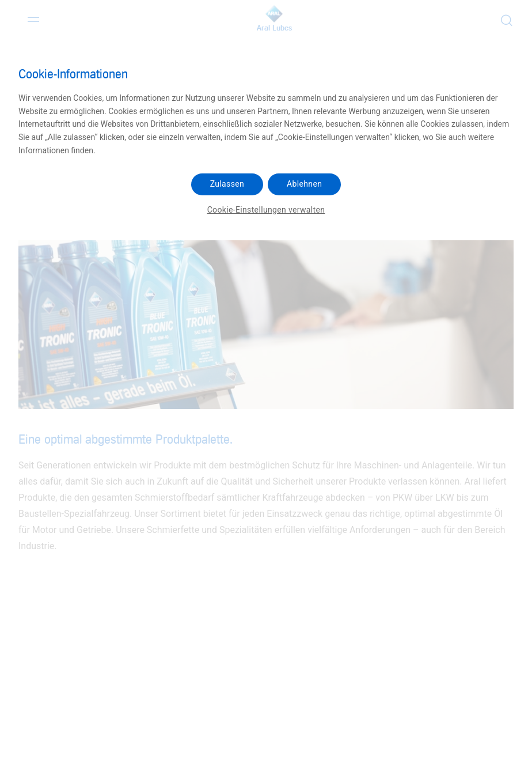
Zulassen (227, 184)
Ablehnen (304, 184)
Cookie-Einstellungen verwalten (266, 210)
